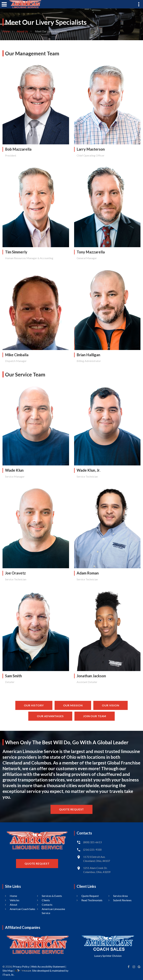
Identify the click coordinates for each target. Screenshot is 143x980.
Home (6, 31)
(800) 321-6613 (92, 842)
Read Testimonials (92, 900)
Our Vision (110, 705)
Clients (46, 900)
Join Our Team (95, 716)
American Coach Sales (22, 909)
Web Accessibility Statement (48, 966)
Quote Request (72, 809)
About (13, 905)
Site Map (8, 970)
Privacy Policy (21, 966)
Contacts (47, 905)
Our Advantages (50, 716)
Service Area (120, 896)
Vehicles (15, 900)
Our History (34, 705)
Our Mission (73, 705)
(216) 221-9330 (92, 850)
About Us (22, 31)
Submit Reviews (122, 900)
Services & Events (52, 896)
